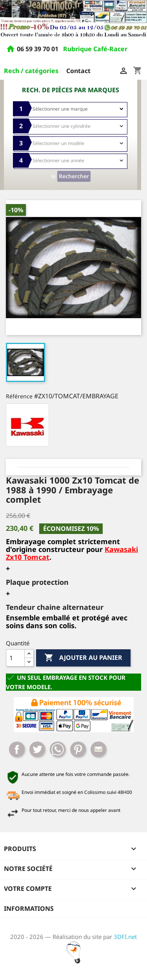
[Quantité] (15, 658)
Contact (78, 71)
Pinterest (78, 749)
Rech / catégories (31, 71)
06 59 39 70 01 (38, 49)
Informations (29, 908)
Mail (98, 749)
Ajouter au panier (83, 658)
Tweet (37, 749)
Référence (19, 396)
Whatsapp (58, 749)
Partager (17, 749)
